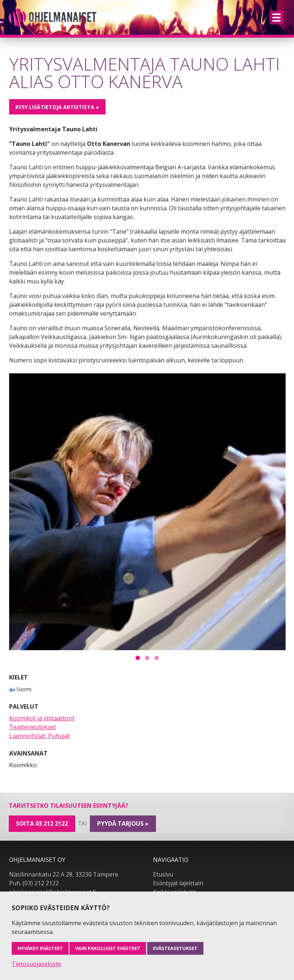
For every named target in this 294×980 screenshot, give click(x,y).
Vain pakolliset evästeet (108, 948)
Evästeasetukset (175, 948)
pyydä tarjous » (123, 823)
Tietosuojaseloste (36, 964)
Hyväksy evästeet (40, 948)
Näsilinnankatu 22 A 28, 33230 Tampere (64, 874)
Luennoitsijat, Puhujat (39, 736)
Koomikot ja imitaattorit (42, 718)
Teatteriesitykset (33, 727)
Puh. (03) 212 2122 (34, 883)
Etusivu (163, 874)
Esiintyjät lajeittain (178, 883)
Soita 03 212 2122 (42, 823)
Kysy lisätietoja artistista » (57, 107)
